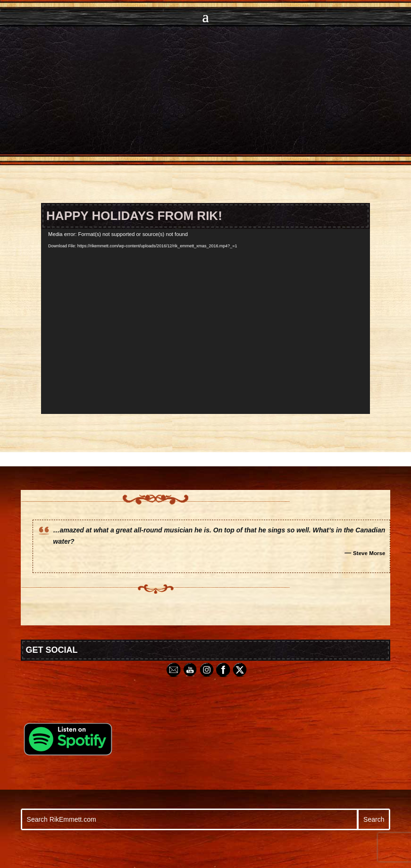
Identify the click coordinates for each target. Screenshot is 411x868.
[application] (205, 321)
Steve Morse (369, 553)
